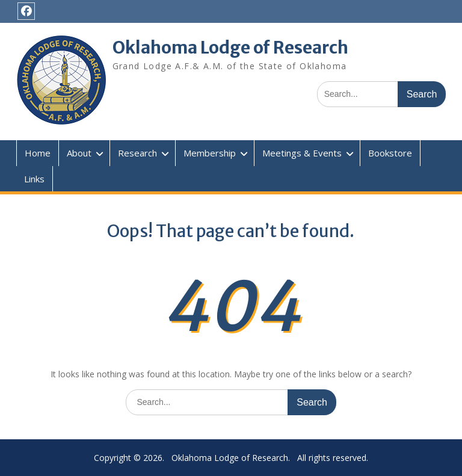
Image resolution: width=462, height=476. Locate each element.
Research (137, 153)
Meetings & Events (302, 153)
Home (38, 153)
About (79, 153)
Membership (210, 153)
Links (34, 179)
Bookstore (390, 153)
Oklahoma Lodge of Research (230, 48)
